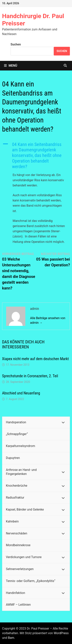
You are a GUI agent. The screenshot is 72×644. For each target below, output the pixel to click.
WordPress (61, 633)
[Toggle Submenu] (63, 422)
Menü (11, 66)
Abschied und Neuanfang (21, 393)
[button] (36, 156)
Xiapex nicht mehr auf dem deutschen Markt (36, 359)
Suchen (16, 44)
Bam (11, 638)
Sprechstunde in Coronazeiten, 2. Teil (30, 376)
